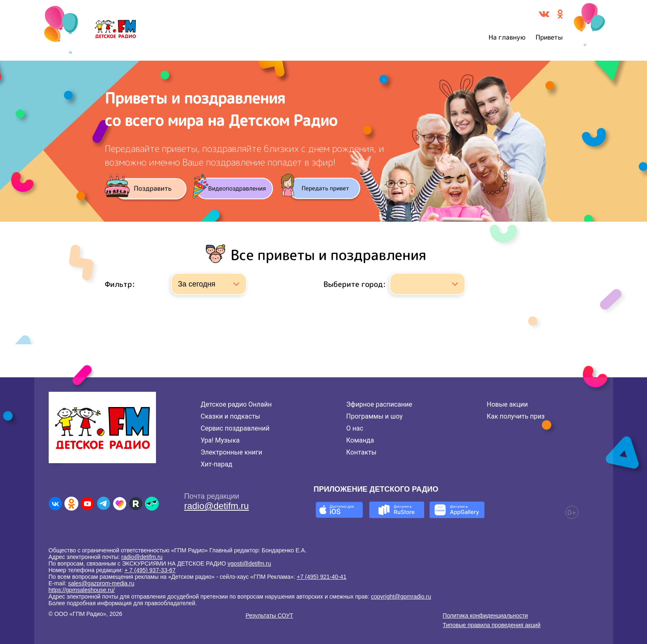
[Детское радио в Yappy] (152, 504)
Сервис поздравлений (235, 428)
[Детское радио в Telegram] (104, 504)
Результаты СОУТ (269, 616)
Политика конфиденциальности (485, 616)
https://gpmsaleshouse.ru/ (82, 590)
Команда (360, 440)
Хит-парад (216, 464)
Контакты (361, 452)
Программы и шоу (374, 416)
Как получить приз (516, 416)
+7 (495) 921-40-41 (321, 577)
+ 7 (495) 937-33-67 (150, 570)
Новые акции (507, 404)
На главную (507, 37)
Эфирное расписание (379, 404)
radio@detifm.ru (216, 506)
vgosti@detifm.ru (249, 563)
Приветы (549, 37)
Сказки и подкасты (230, 416)
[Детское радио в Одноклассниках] (71, 504)
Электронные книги (231, 452)
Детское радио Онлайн (236, 404)
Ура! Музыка (220, 440)
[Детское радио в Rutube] (136, 504)
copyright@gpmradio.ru (401, 597)
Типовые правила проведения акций (492, 625)
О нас (355, 428)
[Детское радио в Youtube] (87, 504)
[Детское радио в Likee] (120, 504)
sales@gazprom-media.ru (101, 583)
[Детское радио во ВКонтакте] (55, 504)
